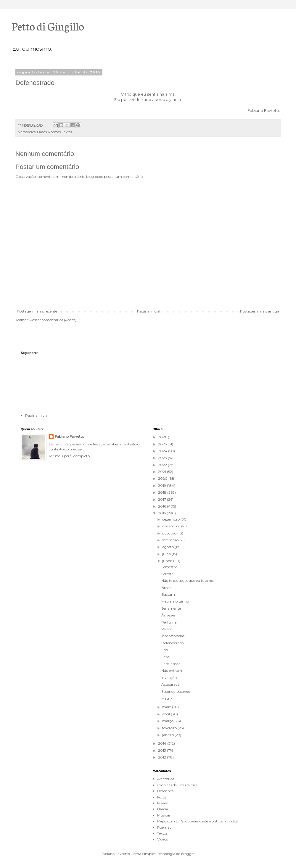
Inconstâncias (173, 636)
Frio (165, 650)
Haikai (163, 809)
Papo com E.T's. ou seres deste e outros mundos (197, 821)
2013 (163, 750)
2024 (163, 451)
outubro (170, 533)
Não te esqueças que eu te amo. (188, 580)
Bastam (168, 594)
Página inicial (149, 311)
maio (167, 707)
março (168, 721)
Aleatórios (166, 779)
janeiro (168, 735)
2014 (163, 743)
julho (167, 554)
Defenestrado (173, 643)
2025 (163, 444)
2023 (163, 458)
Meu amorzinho (175, 601)
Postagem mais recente (37, 311)
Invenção (169, 678)
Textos (67, 132)
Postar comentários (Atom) (53, 320)
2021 (163, 472)
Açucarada (170, 684)
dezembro (171, 519)
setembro (171, 540)
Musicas (164, 815)
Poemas (54, 132)
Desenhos (165, 791)
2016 (163, 506)
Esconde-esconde (176, 691)
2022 (163, 465)
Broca (166, 588)
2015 (162, 513)
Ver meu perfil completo (69, 456)
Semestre (169, 567)
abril (166, 714)
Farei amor (171, 664)
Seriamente (171, 608)
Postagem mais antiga (260, 311)
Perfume (169, 622)
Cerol (166, 657)
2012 (163, 757)
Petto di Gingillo (48, 26)
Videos (163, 839)
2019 (163, 485)
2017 (163, 499)
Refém (167, 629)
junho (168, 561)
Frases (42, 132)
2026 (163, 437)
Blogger (188, 854)
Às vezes (168, 615)
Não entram (172, 670)
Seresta (167, 574)
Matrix (167, 698)
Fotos (162, 797)
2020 (163, 478)
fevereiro (170, 728)
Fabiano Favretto (69, 436)
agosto (168, 547)
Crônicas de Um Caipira (177, 785)
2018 (163, 492)
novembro (172, 526)
